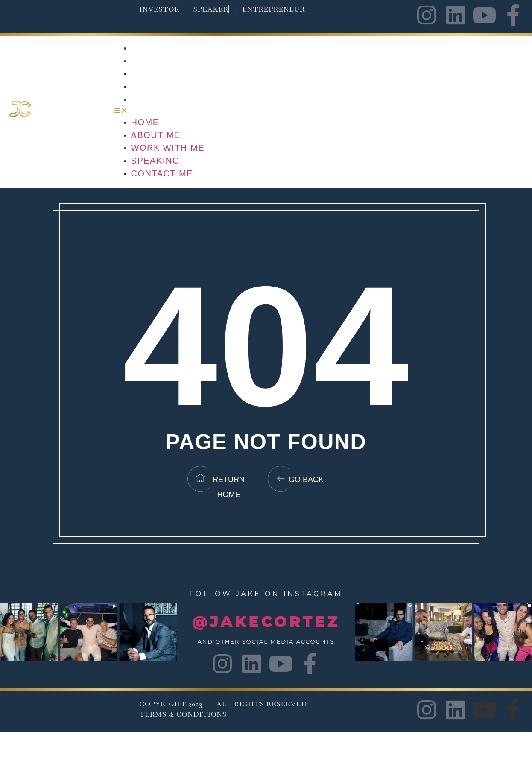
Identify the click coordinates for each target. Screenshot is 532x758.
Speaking (156, 86)
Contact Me (162, 99)
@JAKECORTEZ (266, 622)
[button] (319, 111)
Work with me (168, 73)
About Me (156, 61)
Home (145, 48)
